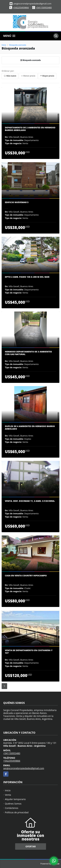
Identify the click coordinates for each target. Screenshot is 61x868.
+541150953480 (44, 7)
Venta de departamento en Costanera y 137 (29, 652)
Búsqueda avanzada (18, 45)
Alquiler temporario (15, 799)
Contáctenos (12, 808)
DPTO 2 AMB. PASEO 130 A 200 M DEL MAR (27, 277)
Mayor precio (47, 76)
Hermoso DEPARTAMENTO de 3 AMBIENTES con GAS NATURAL (28, 353)
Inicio (4, 45)
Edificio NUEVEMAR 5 (17, 202)
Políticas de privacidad (17, 812)
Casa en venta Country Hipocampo (26, 576)
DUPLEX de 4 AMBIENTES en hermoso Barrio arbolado (30, 428)
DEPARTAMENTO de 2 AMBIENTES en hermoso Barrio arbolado (30, 129)
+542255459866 (21, 7)
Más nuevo (10, 76)
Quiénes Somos (13, 804)
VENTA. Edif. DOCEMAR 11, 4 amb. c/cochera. (30, 501)
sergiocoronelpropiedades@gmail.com (24, 768)
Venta (8, 795)
